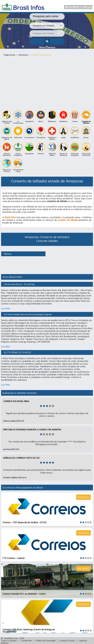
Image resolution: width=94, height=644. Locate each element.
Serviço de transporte (75, 149)
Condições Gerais (67, 641)
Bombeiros (63, 116)
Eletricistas (18, 133)
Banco (41, 116)
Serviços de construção (86, 149)
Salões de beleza (52, 149)
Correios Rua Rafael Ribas (16, 401)
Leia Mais (6, 308)
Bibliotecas (52, 116)
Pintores (41, 149)
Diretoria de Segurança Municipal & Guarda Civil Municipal (32, 430)
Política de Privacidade (46, 641)
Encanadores (29, 133)
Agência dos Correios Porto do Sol (21, 458)
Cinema (75, 116)
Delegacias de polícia (7, 133)
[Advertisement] (47, 82)
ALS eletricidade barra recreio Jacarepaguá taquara (28, 314)
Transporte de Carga (18, 166)
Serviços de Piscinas (7, 166)
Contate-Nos (26, 641)
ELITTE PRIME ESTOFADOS (17, 352)
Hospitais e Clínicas (52, 133)
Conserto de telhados (86, 117)
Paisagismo (29, 149)
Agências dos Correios (7, 117)
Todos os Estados (9, 641)
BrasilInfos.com (11, 638)
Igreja (63, 133)
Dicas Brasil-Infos (12, 277)
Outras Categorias (18, 149)
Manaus (7, 254)
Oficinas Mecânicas (7, 149)
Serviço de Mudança (63, 149)
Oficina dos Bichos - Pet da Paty (19, 284)
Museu (86, 133)
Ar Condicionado (18, 117)
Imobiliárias (75, 133)
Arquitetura (29, 116)
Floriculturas (41, 133)
